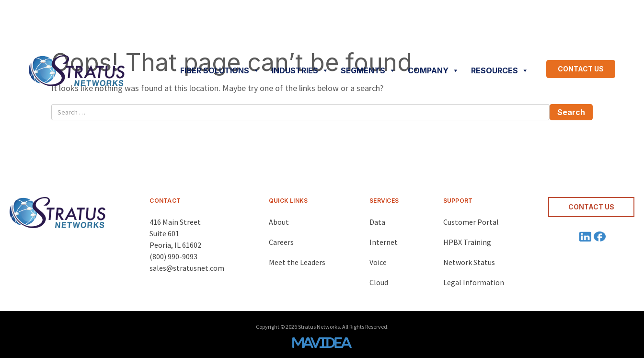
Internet (384, 242)
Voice (378, 262)
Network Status (469, 262)
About (279, 222)
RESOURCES (500, 70)
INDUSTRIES (300, 70)
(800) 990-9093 (173, 256)
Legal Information (474, 282)
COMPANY (433, 70)
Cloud (379, 282)
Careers (281, 242)
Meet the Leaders (297, 262)
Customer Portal (471, 222)
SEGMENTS (368, 70)
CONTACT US (581, 69)
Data (377, 222)
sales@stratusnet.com (187, 268)
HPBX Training (467, 242)
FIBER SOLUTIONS (220, 70)
